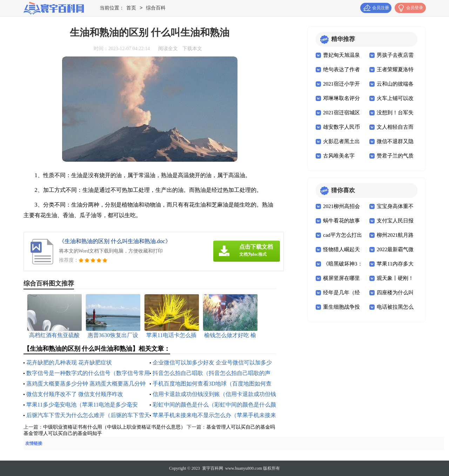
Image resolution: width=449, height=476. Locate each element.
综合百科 (156, 8)
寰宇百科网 (213, 468)
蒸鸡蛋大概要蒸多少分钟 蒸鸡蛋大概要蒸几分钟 (86, 384)
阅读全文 (168, 49)
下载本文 (192, 49)
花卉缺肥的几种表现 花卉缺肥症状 (69, 363)
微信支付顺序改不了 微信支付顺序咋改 (75, 394)
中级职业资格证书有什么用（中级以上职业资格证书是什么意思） (114, 427)
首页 (131, 8)
